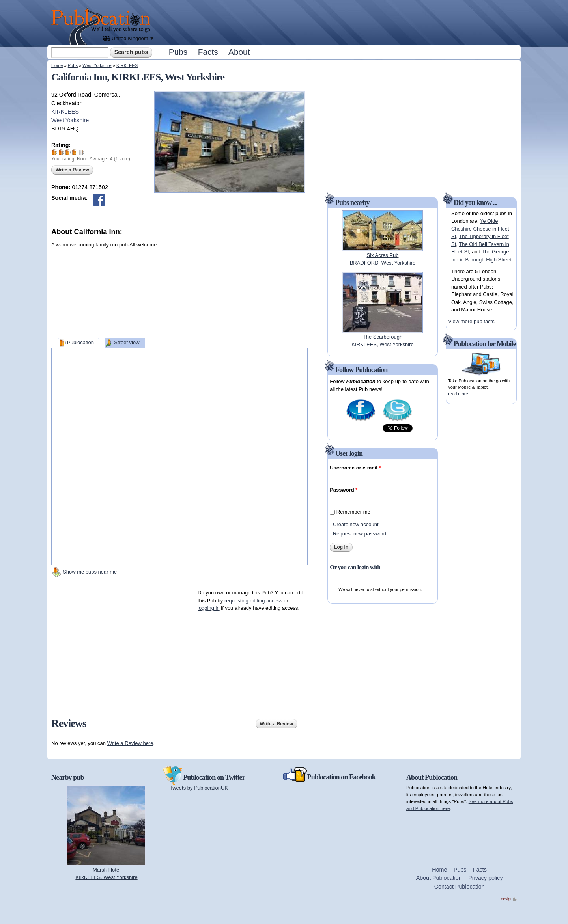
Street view (127, 342)
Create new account (356, 524)
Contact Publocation (460, 887)
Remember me (353, 512)
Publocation (80, 342)
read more (458, 394)
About (239, 52)
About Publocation (439, 878)
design (509, 899)
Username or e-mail (355, 468)
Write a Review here (130, 743)
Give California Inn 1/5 (55, 152)
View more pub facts (471, 321)
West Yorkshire (97, 65)
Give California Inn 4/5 (75, 152)
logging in (209, 608)
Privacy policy (485, 878)
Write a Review (72, 170)
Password (344, 490)
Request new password (360, 534)
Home (57, 65)
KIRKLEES (127, 65)
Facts (208, 52)
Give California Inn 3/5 (68, 152)
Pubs (178, 52)
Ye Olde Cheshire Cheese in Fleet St (480, 229)
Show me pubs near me (90, 572)
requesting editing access (253, 601)
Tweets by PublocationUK (199, 788)
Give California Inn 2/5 (61, 152)
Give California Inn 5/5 (81, 152)
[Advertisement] (338, 22)
